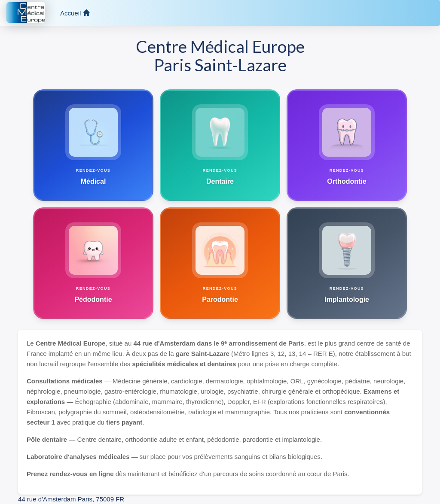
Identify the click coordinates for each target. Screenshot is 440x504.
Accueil (75, 13)
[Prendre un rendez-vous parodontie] (220, 263)
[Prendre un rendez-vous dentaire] (220, 145)
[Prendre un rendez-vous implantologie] (347, 263)
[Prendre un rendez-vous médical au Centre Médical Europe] (93, 145)
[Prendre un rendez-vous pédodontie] (93, 263)
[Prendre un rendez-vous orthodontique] (347, 145)
